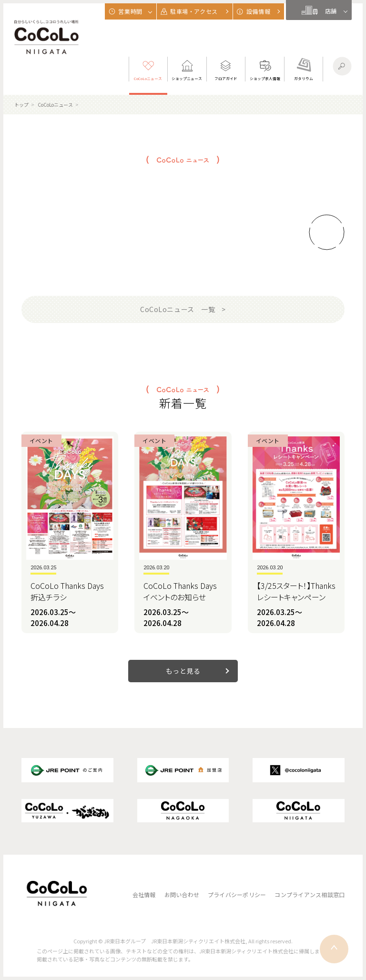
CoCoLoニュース (55, 105)
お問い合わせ (182, 894)
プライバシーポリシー (237, 894)
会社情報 (144, 894)
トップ (21, 105)
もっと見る (183, 671)
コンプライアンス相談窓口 (310, 894)
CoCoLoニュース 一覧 (178, 309)
